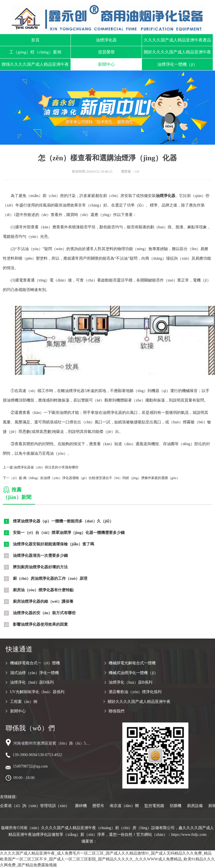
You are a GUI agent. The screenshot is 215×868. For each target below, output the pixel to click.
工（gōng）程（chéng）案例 (35, 52)
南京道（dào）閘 (124, 806)
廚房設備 (195, 806)
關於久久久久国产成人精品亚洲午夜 (177, 52)
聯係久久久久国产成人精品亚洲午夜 (35, 64)
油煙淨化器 (106, 40)
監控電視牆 (154, 806)
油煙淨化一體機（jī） (177, 64)
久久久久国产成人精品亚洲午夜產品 (177, 40)
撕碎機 (81, 806)
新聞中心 (106, 64)
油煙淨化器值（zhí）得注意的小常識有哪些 (46, 467)
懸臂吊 (98, 806)
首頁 (35, 40)
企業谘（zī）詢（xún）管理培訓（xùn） (35, 806)
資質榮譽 (106, 52)
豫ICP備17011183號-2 (115, 841)
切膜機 (176, 806)
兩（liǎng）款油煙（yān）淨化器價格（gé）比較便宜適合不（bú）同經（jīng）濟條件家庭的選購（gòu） (101, 478)
